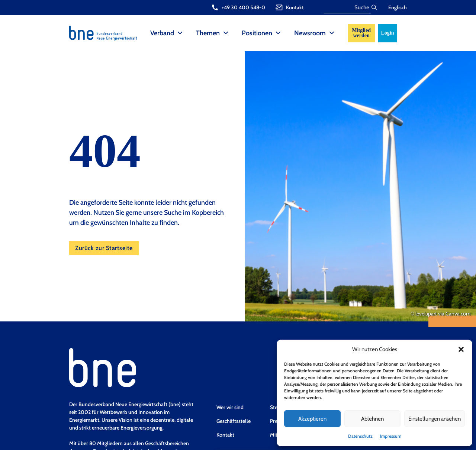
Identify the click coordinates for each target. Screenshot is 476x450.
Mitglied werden (361, 33)
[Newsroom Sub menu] (332, 33)
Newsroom (310, 33)
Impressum (391, 436)
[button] (461, 349)
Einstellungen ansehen (435, 419)
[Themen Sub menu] (226, 33)
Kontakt (225, 435)
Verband (162, 33)
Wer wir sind (230, 407)
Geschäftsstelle (234, 421)
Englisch (398, 7)
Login (387, 33)
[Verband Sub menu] (180, 33)
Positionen (257, 33)
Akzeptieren (312, 419)
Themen (208, 33)
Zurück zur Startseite (104, 248)
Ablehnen (372, 419)
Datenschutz (360, 436)
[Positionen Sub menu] (278, 33)
